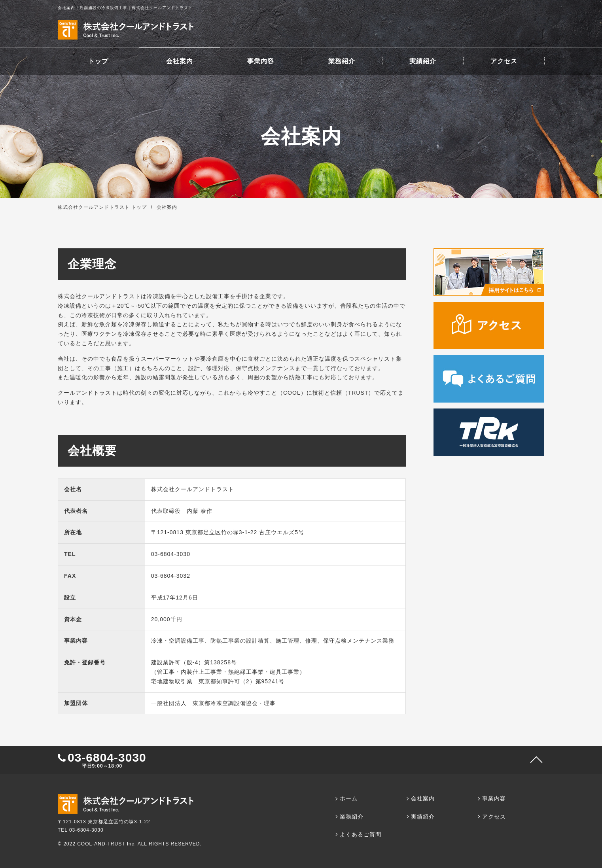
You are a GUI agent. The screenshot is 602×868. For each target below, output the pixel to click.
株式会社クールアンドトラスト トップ (102, 207)
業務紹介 (342, 61)
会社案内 (180, 61)
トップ (98, 61)
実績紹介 (423, 61)
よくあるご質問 (361, 834)
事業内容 (261, 61)
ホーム (349, 798)
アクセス (504, 61)
